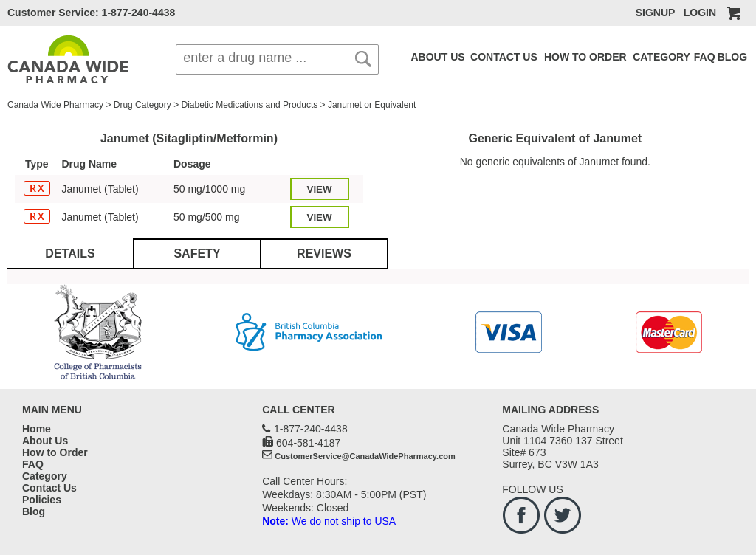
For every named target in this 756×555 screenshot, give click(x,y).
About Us (45, 441)
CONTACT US (504, 57)
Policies (42, 500)
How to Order (55, 452)
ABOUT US (438, 57)
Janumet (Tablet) (100, 189)
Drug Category (142, 105)
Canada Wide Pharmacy (55, 105)
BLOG (732, 57)
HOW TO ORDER (585, 57)
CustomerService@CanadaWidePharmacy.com (365, 456)
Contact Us (49, 488)
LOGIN (700, 13)
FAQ (705, 57)
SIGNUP (655, 13)
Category (45, 476)
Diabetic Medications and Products (249, 105)
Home (37, 429)
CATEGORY (661, 57)
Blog (34, 511)
